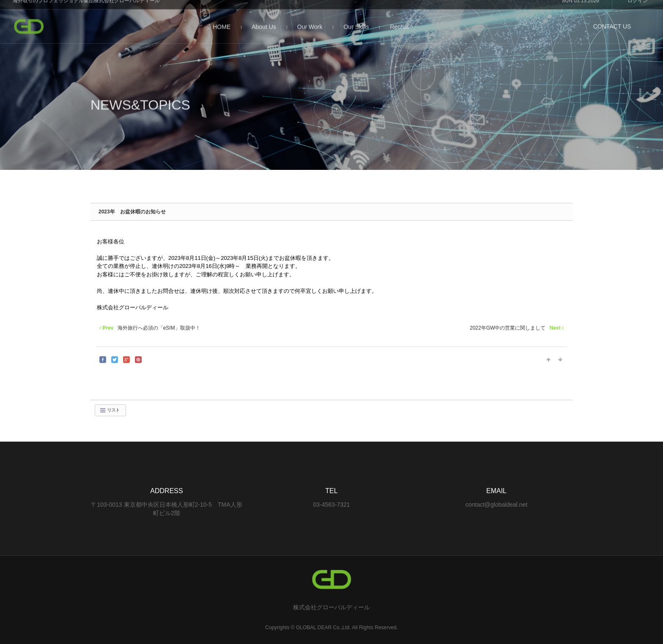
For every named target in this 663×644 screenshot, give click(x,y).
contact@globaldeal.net (497, 505)
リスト (110, 410)
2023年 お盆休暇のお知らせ (132, 212)
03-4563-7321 (331, 505)
